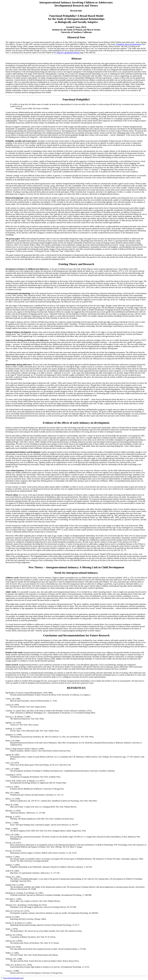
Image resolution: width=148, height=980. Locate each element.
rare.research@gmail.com (13, 978)
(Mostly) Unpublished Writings (68, 53)
